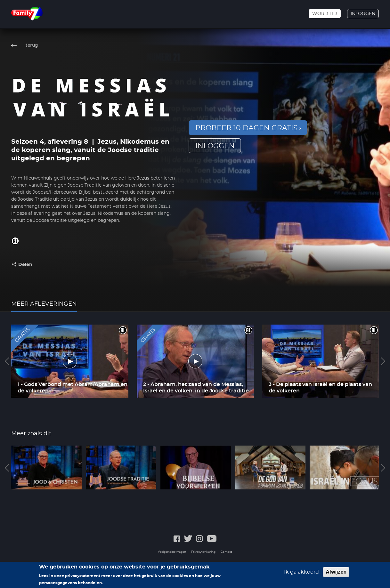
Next (383, 361)
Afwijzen (336, 574)
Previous (7, 361)
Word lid (325, 14)
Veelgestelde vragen (172, 552)
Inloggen (363, 14)
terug (32, 45)
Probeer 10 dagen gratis (247, 128)
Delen (25, 265)
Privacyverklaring (203, 552)
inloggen (215, 146)
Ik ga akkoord (301, 574)
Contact (226, 552)
